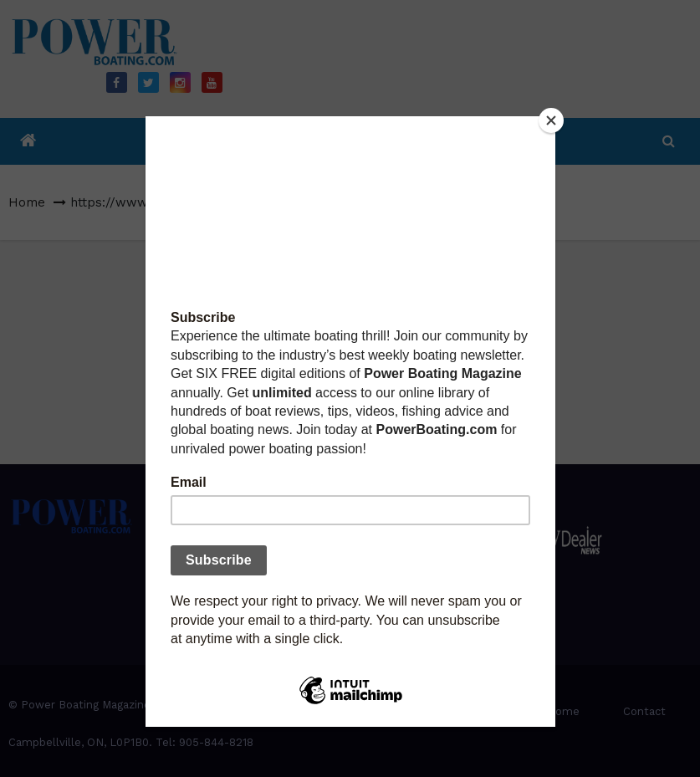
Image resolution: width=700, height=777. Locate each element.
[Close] (551, 120)
